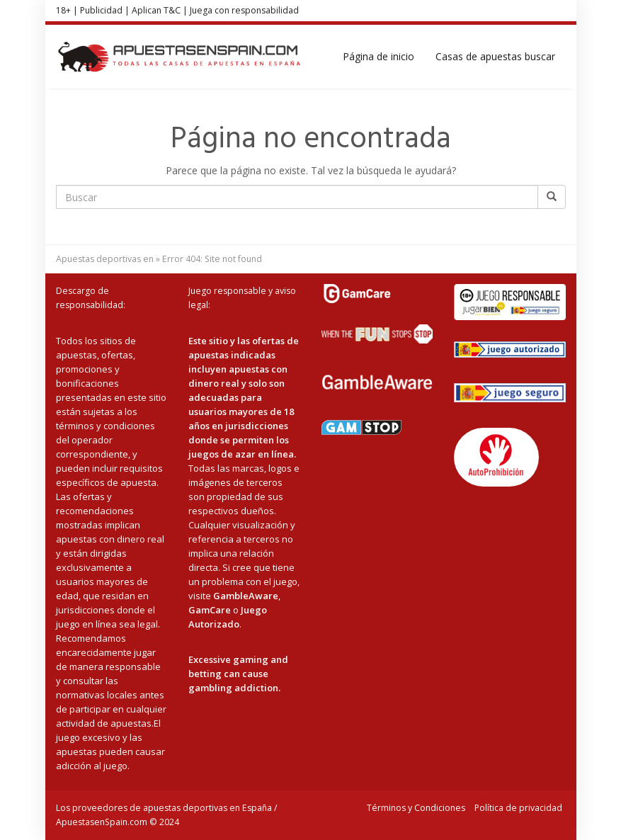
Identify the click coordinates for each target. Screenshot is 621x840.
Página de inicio (378, 56)
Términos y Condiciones (416, 808)
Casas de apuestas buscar (495, 56)
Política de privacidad (518, 808)
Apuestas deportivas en (105, 259)
